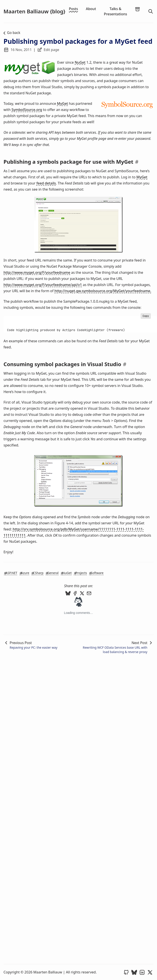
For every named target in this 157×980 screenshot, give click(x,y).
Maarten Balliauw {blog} (34, 11)
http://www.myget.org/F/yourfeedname (37, 272)
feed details (46, 183)
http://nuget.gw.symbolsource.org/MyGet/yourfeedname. (103, 291)
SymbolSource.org (27, 110)
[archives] (137, 9)
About (91, 9)
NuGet (80, 62)
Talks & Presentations (116, 11)
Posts (73, 9)
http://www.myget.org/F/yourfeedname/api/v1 (43, 285)
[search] (151, 11)
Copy (146, 316)
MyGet (62, 104)
